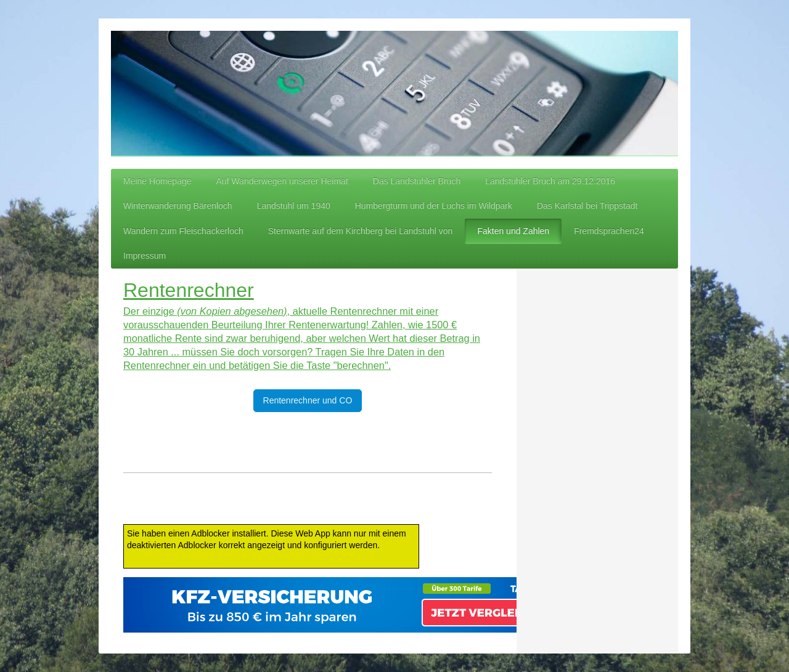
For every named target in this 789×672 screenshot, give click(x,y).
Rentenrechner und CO (308, 400)
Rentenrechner (189, 290)
